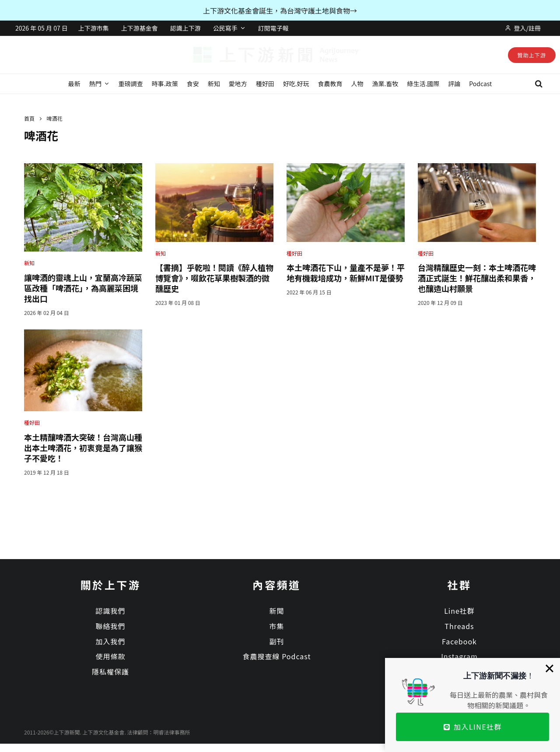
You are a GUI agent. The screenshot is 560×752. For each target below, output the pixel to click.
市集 (276, 626)
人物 (357, 84)
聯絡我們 (110, 626)
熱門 (95, 84)
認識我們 (110, 611)
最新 (74, 84)
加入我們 (110, 641)
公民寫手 (225, 28)
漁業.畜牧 (385, 84)
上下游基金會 (140, 28)
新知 (214, 84)
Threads (459, 626)
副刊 (276, 641)
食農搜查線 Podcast (277, 656)
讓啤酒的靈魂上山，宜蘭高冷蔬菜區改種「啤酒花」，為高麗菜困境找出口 (83, 288)
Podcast (480, 84)
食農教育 (330, 84)
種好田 (265, 84)
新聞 (276, 611)
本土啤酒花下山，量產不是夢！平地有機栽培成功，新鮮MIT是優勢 (346, 273)
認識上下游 (185, 28)
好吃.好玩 (296, 84)
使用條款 (110, 656)
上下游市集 (94, 28)
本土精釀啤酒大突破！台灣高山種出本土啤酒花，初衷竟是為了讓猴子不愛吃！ (83, 448)
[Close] (549, 668)
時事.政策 (165, 84)
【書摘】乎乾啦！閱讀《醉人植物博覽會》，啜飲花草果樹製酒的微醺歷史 (214, 278)
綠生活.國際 (423, 84)
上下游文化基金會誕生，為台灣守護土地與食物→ (280, 10)
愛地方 (238, 84)
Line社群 (459, 611)
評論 (454, 84)
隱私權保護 (110, 672)
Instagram (459, 656)
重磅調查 (131, 84)
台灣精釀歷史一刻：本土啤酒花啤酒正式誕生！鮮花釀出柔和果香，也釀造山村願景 (477, 278)
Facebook (459, 641)
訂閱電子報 (273, 28)
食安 (193, 84)
